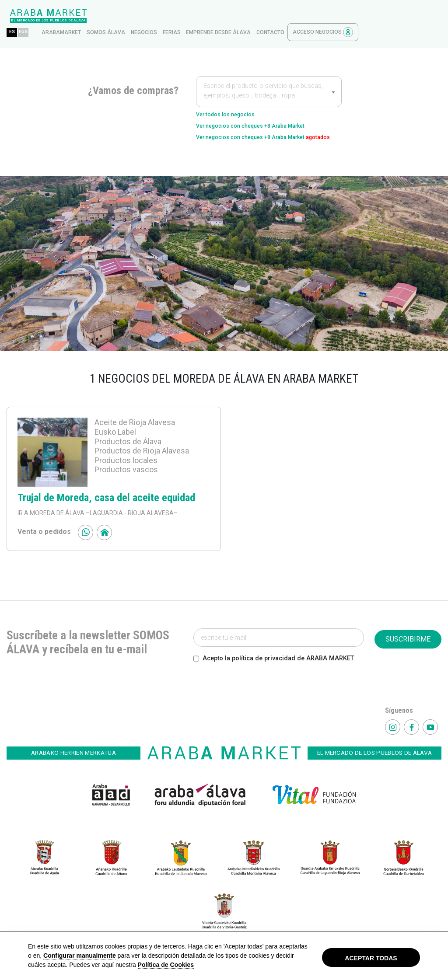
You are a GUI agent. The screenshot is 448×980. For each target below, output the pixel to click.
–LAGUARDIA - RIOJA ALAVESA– (131, 515)
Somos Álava (189, 16)
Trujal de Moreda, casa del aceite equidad (106, 499)
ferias (255, 16)
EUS (109, 16)
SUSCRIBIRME (408, 641)
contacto (353, 16)
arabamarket (144, 16)
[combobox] (269, 75)
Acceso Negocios (406, 16)
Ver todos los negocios (234, 99)
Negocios (227, 16)
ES (95, 16)
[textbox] (269, 76)
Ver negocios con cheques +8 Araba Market (267, 113)
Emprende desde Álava (301, 16)
